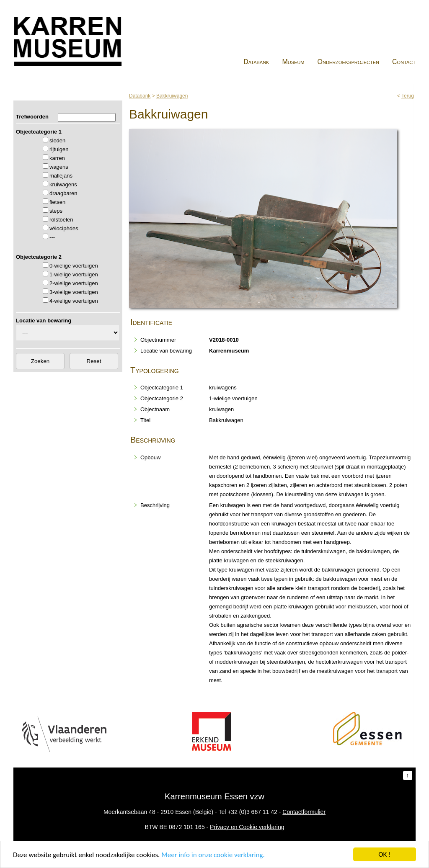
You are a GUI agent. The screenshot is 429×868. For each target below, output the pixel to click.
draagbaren (63, 193)
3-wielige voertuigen (74, 292)
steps (56, 211)
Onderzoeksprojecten (349, 62)
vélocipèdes (64, 228)
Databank (256, 62)
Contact (404, 62)
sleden (57, 140)
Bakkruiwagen (172, 96)
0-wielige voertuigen (74, 266)
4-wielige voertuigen (74, 301)
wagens (59, 167)
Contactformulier (304, 812)
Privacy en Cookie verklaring (247, 827)
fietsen (57, 202)
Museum (293, 62)
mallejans (61, 176)
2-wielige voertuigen (74, 283)
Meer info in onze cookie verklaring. (213, 856)
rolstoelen (61, 220)
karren (57, 158)
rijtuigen (59, 149)
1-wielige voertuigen (74, 274)
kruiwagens (63, 184)
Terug (408, 96)
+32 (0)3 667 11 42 (252, 812)
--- (52, 237)
